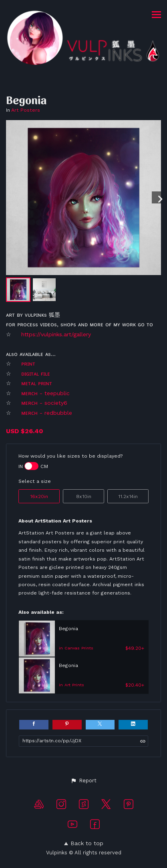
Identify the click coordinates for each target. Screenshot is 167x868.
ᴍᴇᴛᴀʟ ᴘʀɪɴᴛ (38, 383)
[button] (83, 781)
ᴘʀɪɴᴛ (28, 364)
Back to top (84, 843)
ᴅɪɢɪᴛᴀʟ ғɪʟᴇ (37, 374)
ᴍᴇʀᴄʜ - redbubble (47, 413)
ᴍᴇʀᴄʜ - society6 (45, 403)
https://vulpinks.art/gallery (56, 334)
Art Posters (26, 110)
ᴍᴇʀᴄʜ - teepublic (45, 393)
